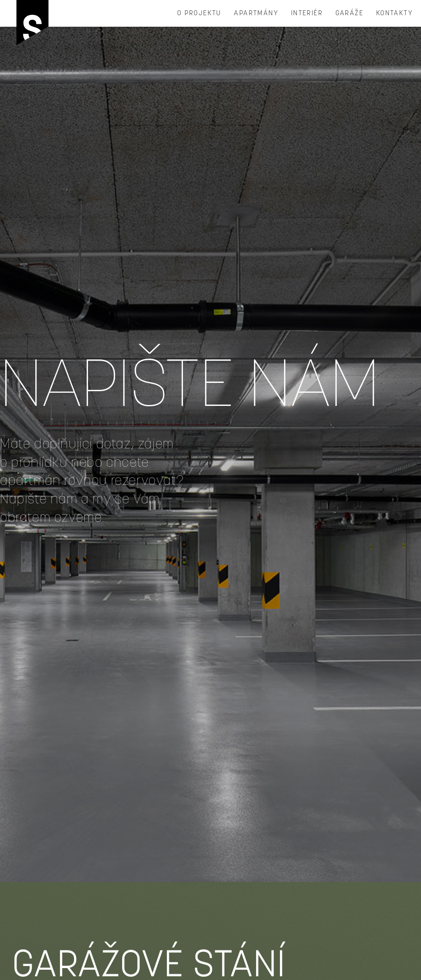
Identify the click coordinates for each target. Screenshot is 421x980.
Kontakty (394, 14)
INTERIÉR (307, 14)
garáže (349, 14)
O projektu (199, 14)
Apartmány (256, 14)
